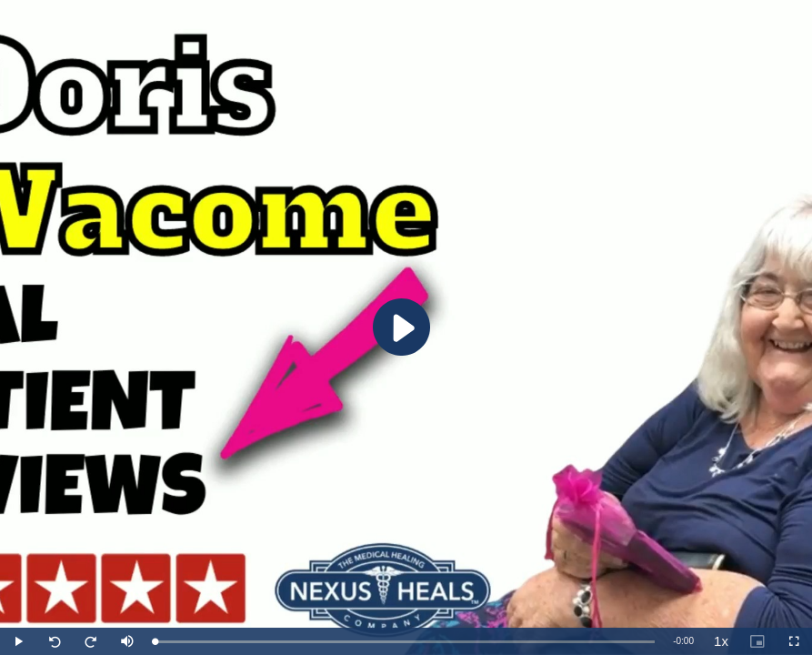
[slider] (405, 642)
